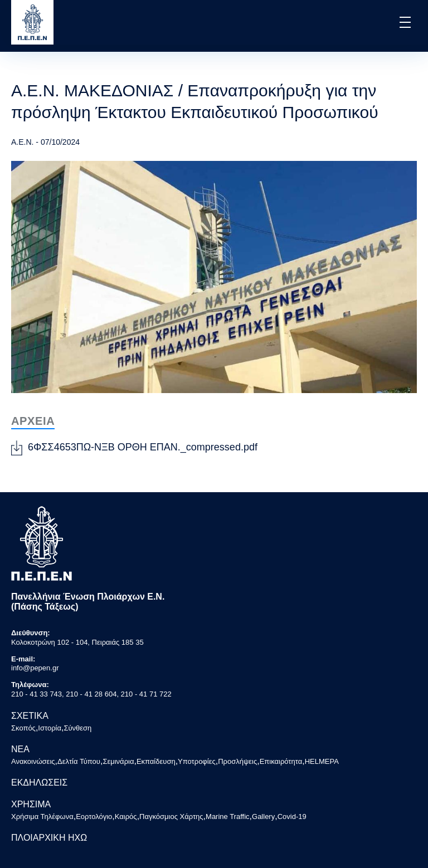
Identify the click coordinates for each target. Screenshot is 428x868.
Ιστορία (50, 728)
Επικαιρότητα (281, 761)
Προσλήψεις (237, 761)
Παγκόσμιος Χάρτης (171, 816)
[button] (404, 22)
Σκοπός (23, 728)
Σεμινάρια (118, 761)
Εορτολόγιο (94, 816)
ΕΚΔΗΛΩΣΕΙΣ (39, 783)
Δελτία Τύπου (79, 761)
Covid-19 (292, 816)
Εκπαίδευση (156, 761)
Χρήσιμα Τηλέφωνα (42, 816)
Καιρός (126, 816)
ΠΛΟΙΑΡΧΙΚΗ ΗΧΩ (49, 838)
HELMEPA (322, 761)
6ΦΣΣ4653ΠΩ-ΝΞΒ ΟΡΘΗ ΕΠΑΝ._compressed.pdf (143, 447)
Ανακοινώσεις (33, 761)
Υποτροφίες (197, 761)
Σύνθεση (77, 728)
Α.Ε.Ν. (22, 142)
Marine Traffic (228, 816)
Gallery (263, 816)
